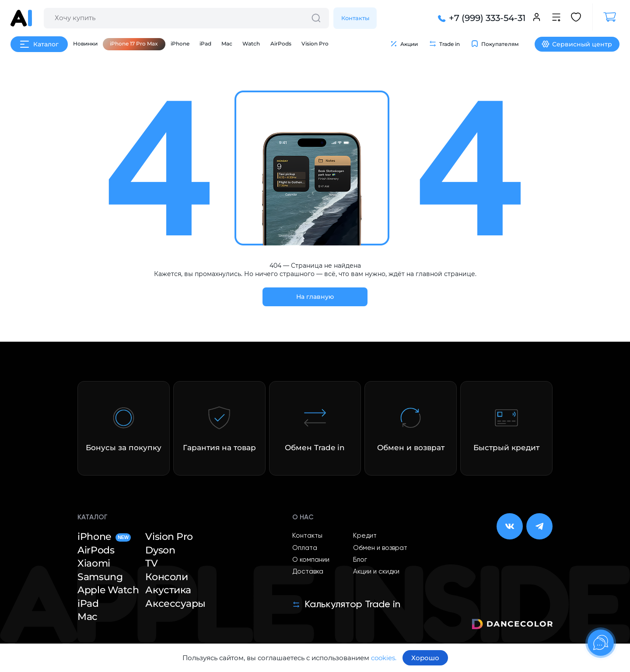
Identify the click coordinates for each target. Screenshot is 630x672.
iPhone (180, 44)
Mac (227, 44)
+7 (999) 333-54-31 (481, 18)
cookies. (384, 658)
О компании (311, 560)
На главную (315, 297)
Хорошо (425, 658)
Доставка (308, 572)
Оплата (305, 548)
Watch (251, 44)
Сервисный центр (577, 44)
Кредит (365, 536)
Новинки (85, 44)
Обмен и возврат (380, 548)
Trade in (444, 44)
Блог (360, 560)
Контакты (355, 18)
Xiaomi (94, 563)
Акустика (168, 590)
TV (151, 563)
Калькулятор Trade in (346, 605)
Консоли (166, 577)
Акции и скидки (376, 572)
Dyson (160, 550)
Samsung (100, 577)
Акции (404, 44)
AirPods (281, 44)
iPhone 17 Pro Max (134, 44)
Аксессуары (175, 604)
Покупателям (495, 44)
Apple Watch (108, 590)
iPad (205, 44)
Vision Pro (315, 44)
